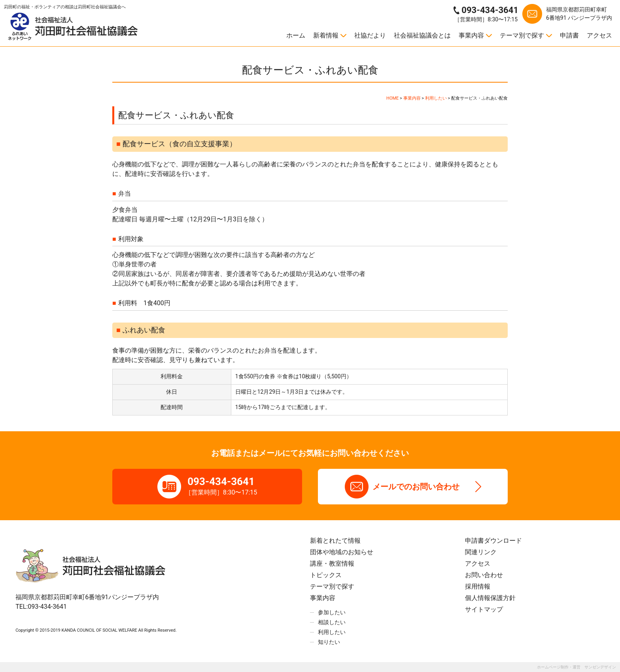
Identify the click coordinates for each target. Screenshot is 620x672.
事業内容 (471, 35)
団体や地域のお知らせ (342, 552)
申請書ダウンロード (493, 541)
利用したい (332, 632)
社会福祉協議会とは (422, 35)
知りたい (329, 642)
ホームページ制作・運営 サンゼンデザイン (577, 667)
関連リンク (481, 552)
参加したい (332, 612)
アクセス (599, 35)
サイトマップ (484, 609)
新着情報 (326, 35)
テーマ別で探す (522, 35)
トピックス (326, 575)
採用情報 (478, 586)
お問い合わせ (484, 575)
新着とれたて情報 (335, 541)
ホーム (296, 35)
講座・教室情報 (332, 563)
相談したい (332, 622)
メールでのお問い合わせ (416, 487)
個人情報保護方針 (490, 598)
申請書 (569, 35)
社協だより (370, 35)
